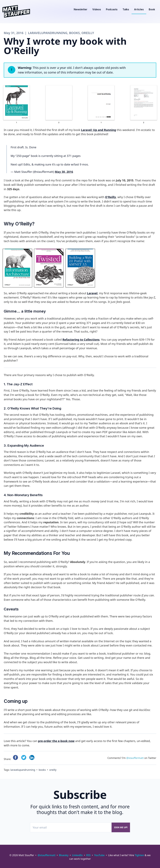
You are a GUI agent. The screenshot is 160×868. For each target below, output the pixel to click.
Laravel (92, 293)
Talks (126, 9)
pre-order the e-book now (56, 741)
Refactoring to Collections (81, 339)
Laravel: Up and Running (99, 130)
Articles (139, 9)
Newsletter (81, 9)
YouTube (99, 855)
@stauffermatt (135, 758)
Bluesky (64, 855)
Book (152, 9)
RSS (88, 855)
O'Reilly (111, 197)
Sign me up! (121, 827)
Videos (97, 9)
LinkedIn (77, 855)
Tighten (139, 855)
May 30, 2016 (64, 172)
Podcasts (112, 9)
